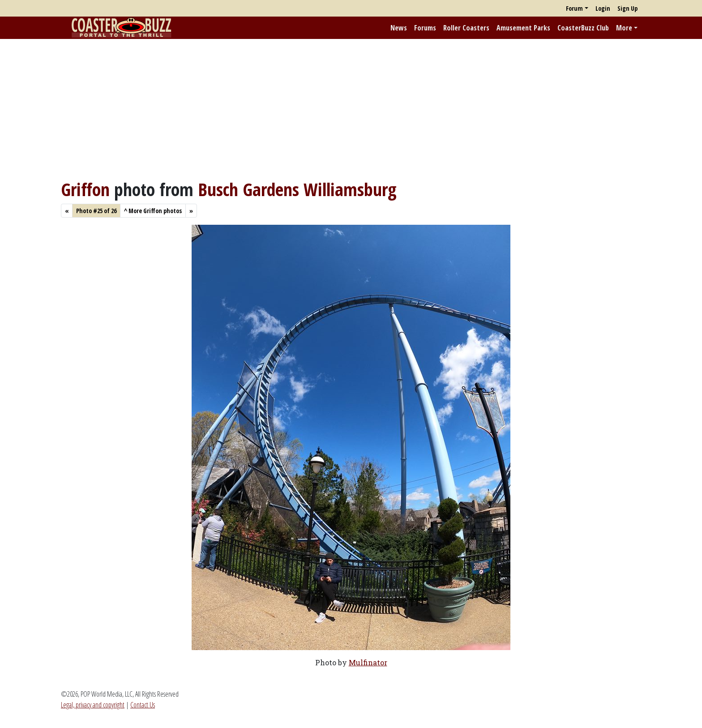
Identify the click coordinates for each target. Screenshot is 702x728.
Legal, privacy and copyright (93, 705)
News (399, 28)
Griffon (85, 189)
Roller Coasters (466, 28)
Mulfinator (368, 662)
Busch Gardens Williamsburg (297, 189)
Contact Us (143, 705)
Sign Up (627, 8)
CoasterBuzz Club (583, 28)
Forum (574, 8)
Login (603, 8)
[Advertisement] (351, 109)
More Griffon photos (153, 211)
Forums (425, 28)
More (624, 28)
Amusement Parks (523, 28)
